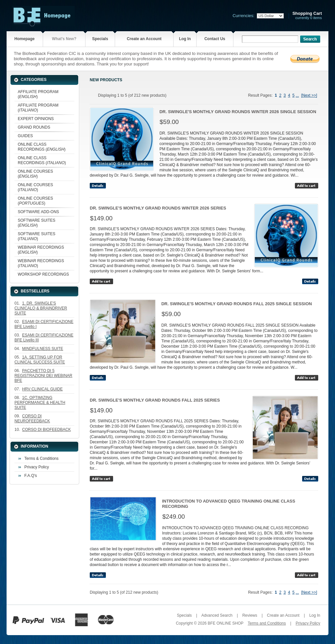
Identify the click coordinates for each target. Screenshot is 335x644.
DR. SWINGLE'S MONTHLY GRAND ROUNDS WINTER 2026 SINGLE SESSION (238, 112)
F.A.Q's (31, 476)
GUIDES (25, 136)
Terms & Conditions (41, 458)
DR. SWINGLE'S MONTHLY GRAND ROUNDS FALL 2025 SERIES (155, 400)
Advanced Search (217, 615)
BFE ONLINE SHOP (226, 623)
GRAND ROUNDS (34, 127)
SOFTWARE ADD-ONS (38, 212)
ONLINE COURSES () (35, 174)
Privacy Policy (37, 467)
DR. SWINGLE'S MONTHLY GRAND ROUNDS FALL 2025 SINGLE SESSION (237, 304)
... (297, 95)
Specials (100, 39)
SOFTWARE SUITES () (36, 223)
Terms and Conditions (267, 623)
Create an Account (144, 39)
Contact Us (215, 39)
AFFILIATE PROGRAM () (38, 94)
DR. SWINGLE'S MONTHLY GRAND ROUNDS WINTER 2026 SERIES (158, 208)
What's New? (64, 39)
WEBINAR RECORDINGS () (41, 250)
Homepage (24, 39)
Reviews (250, 615)
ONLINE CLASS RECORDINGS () (42, 147)
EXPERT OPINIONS (36, 119)
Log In (185, 39)
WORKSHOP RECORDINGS (43, 274)
